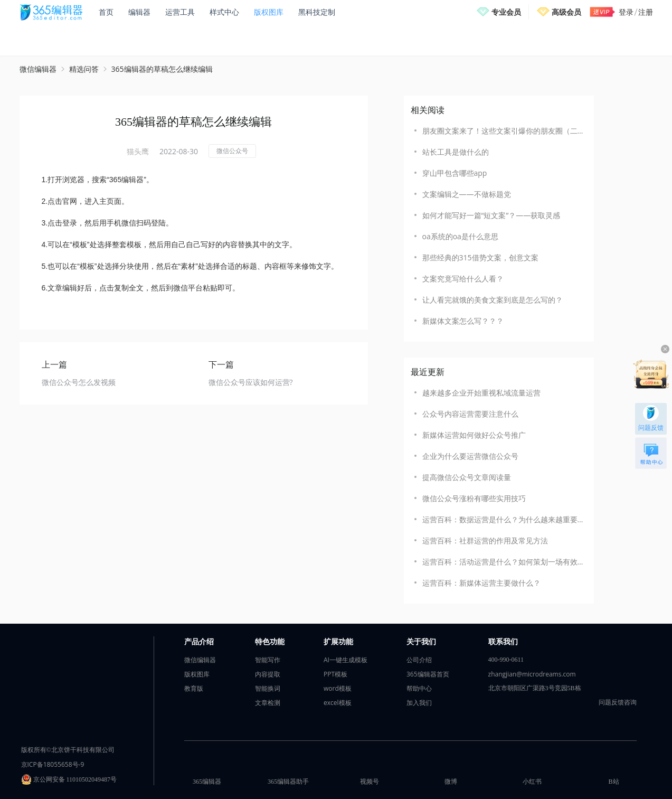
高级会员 (566, 12)
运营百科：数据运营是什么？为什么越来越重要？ (503, 519)
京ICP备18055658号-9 (53, 764)
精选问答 (84, 69)
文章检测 (268, 703)
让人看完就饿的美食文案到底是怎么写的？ (493, 300)
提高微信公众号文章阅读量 (467, 477)
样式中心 (224, 12)
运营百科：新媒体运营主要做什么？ (481, 583)
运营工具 (180, 12)
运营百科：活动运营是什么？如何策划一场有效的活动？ (503, 562)
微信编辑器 (38, 69)
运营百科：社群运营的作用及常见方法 (485, 540)
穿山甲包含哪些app (455, 173)
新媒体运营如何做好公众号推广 (474, 435)
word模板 (338, 688)
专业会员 (506, 12)
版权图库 (269, 12)
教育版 (194, 688)
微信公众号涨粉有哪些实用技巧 (474, 498)
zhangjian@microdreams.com (532, 674)
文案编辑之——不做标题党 (467, 194)
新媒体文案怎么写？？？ (463, 321)
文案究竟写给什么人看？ (463, 279)
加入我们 (419, 703)
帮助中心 (419, 688)
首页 (106, 12)
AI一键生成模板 (346, 660)
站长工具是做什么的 (456, 152)
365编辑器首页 (428, 674)
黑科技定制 (317, 12)
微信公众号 (232, 151)
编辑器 (139, 12)
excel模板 (338, 703)
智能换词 (268, 688)
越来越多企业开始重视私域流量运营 (481, 393)
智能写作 (268, 660)
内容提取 (268, 674)
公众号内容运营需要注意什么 (470, 414)
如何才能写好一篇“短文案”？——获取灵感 (491, 215)
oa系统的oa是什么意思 (460, 236)
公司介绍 (419, 660)
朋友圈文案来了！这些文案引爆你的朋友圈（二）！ (503, 131)
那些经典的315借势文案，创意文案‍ (480, 257)
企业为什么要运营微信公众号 (470, 456)
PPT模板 (335, 674)
